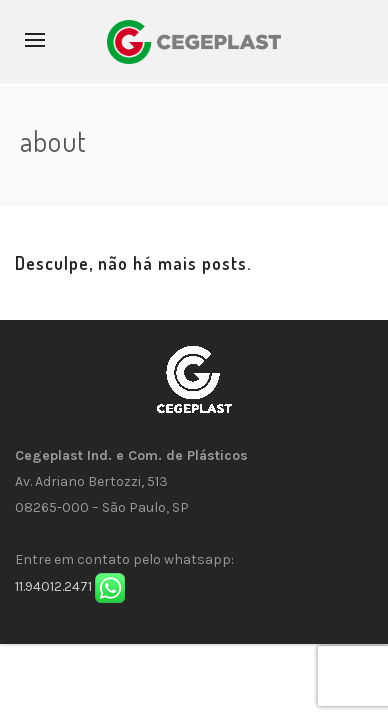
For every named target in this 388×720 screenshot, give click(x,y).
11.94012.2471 (53, 587)
